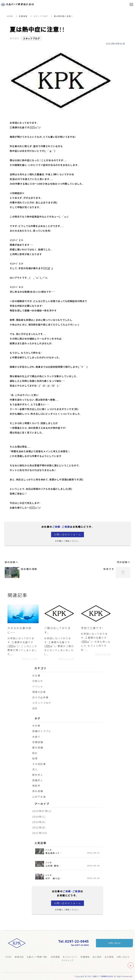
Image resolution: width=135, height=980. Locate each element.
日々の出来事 (40, 697)
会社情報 (109, 957)
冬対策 (36, 726)
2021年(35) (40, 833)
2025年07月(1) (42, 811)
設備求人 (38, 780)
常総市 (36, 786)
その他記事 (39, 764)
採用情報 (55, 957)
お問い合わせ (123, 957)
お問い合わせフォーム (67, 534)
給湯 (35, 758)
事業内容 (19, 957)
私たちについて (70, 957)
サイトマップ (67, 960)
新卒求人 (38, 775)
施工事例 (97, 957)
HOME (10, 16)
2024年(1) (39, 817)
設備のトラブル (42, 731)
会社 (35, 708)
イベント (38, 686)
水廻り (36, 737)
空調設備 (38, 742)
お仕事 (36, 676)
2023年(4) (39, 822)
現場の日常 (39, 692)
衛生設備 (38, 747)
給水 (35, 753)
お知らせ (38, 681)
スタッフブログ (41, 16)
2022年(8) (39, 827)
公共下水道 (39, 797)
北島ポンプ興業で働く (37, 957)
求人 (35, 769)
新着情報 (23, 16)
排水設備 (38, 791)
